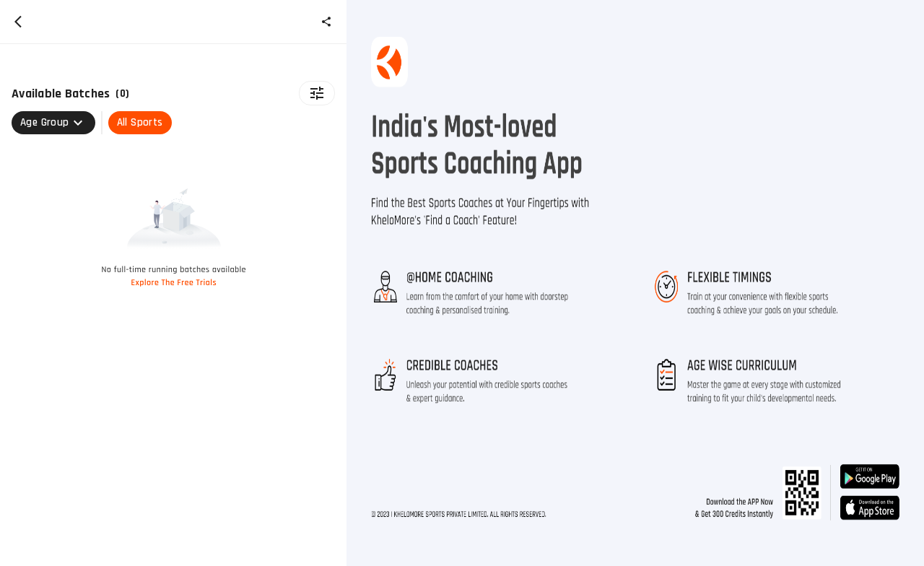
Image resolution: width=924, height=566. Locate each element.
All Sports (140, 122)
